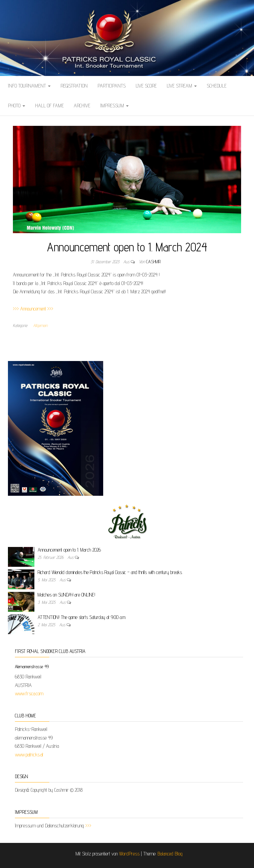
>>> (88, 826)
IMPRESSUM (114, 106)
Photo (17, 106)
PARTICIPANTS (112, 86)
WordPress (129, 854)
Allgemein (40, 325)
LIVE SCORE (146, 86)
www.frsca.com (29, 693)
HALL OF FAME (49, 106)
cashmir (153, 262)
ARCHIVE (82, 106)
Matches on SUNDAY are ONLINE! (66, 595)
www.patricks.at (29, 755)
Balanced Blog (170, 854)
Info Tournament (29, 86)
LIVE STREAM (182, 86)
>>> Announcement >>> (33, 309)
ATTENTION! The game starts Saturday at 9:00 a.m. (82, 617)
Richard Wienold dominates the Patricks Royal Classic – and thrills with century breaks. (110, 572)
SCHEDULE (217, 86)
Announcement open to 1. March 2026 (69, 550)
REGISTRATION (74, 86)
